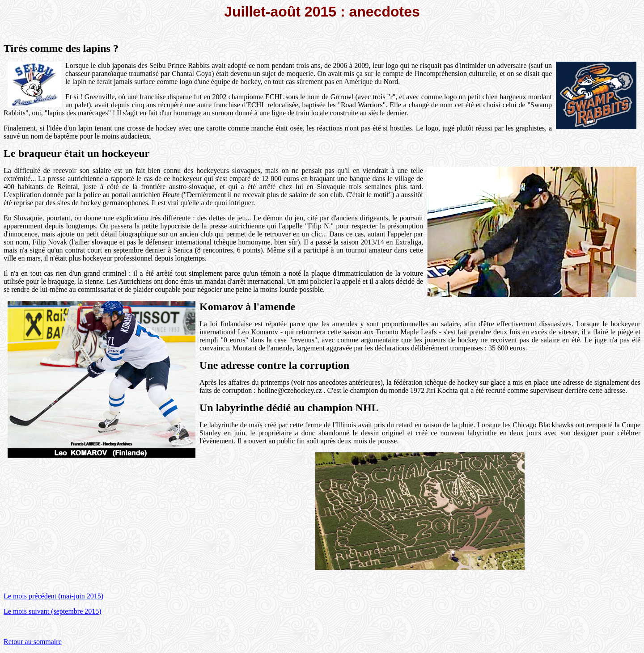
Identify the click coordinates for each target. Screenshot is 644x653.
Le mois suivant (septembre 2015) (53, 611)
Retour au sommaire (33, 642)
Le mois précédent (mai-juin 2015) (53, 596)
